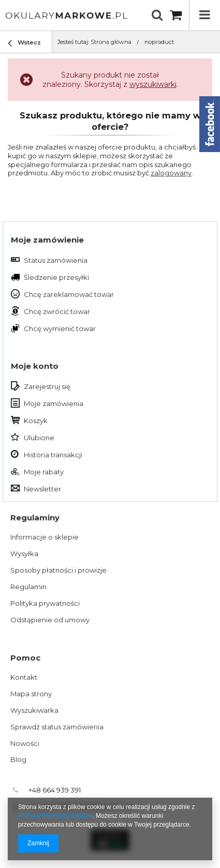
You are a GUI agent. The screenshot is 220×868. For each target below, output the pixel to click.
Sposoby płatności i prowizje (58, 570)
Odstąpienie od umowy (50, 620)
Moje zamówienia (54, 403)
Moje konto (35, 366)
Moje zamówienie (47, 240)
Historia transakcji (53, 455)
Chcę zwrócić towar (57, 311)
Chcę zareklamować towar (69, 294)
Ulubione (39, 438)
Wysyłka (24, 553)
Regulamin (28, 587)
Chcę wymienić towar (60, 328)
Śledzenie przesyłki (56, 277)
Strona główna (111, 42)
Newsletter (42, 489)
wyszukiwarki (153, 84)
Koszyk (36, 421)
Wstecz (24, 44)
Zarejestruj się (47, 386)
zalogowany (171, 173)
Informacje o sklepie (45, 537)
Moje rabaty (44, 472)
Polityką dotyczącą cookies (55, 816)
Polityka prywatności (45, 603)
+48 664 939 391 (55, 790)
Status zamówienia (56, 260)
